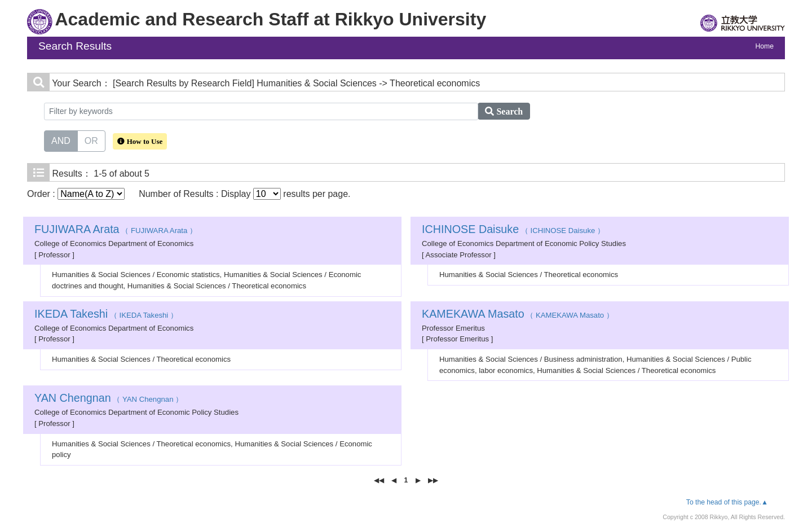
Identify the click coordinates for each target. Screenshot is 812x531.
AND (61, 140)
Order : (76, 194)
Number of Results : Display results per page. (244, 194)
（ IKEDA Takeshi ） (106, 315)
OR (91, 140)
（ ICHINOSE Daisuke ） (513, 231)
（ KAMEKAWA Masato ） (518, 315)
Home (765, 46)
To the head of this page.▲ (727, 502)
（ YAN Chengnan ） (109, 399)
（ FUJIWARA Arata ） (116, 231)
